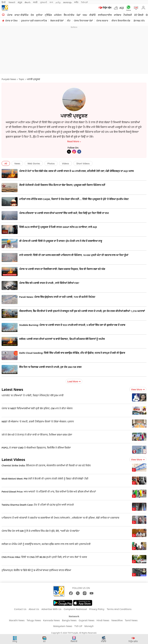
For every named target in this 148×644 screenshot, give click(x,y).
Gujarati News (87, 620)
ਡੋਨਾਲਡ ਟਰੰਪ (139, 21)
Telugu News (34, 620)
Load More (74, 381)
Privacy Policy (97, 609)
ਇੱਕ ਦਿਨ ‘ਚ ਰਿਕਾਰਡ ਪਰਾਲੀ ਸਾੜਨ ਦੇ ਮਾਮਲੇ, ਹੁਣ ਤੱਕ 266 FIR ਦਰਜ (50, 367)
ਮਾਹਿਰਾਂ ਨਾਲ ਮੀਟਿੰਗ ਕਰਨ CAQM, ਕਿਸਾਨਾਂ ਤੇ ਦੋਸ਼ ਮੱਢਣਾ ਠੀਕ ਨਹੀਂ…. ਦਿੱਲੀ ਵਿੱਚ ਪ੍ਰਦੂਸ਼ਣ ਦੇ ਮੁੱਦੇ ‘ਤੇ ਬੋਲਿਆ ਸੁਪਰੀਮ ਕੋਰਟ (74, 199)
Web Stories (34, 163)
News (17, 163)
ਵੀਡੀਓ (93, 15)
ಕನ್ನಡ (20, 2)
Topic (21, 79)
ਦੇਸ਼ (32, 15)
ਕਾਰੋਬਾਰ (118, 15)
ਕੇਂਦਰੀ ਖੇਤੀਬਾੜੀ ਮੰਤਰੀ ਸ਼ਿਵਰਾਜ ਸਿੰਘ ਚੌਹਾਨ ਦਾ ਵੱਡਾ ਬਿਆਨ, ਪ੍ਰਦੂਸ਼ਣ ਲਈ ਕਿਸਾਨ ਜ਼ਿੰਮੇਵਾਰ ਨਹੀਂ (62, 185)
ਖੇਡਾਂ (78, 15)
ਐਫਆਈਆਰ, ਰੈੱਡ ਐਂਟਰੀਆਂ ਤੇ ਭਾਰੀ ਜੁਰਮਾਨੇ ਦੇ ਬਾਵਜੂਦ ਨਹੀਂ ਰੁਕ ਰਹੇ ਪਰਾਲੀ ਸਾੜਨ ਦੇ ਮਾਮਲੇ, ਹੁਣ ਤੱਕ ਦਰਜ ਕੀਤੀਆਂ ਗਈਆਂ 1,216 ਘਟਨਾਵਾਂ (82, 311)
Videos (66, 163)
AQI (122, 8)
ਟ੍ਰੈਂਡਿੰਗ (48, 15)
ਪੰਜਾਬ (10, 15)
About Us (34, 609)
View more (138, 389)
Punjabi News (9, 79)
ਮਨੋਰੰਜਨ (58, 15)
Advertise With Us (51, 609)
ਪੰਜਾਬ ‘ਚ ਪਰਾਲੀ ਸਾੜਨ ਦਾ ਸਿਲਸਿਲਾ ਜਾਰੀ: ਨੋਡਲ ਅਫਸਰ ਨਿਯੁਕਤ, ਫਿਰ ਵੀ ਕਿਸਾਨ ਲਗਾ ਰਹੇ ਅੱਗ (62, 269)
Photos (51, 163)
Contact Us (20, 609)
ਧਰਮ (85, 15)
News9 (12, 2)
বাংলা (51, 2)
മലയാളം (67, 2)
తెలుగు (28, 2)
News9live (117, 620)
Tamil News (131, 620)
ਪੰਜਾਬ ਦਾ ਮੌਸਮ (11, 21)
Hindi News (103, 620)
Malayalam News (63, 626)
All (6, 163)
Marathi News (17, 620)
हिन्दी (4, 2)
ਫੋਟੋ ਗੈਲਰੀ (139, 15)
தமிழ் (58, 2)
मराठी (35, 2)
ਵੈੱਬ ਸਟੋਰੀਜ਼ (69, 15)
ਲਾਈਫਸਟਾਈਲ (105, 15)
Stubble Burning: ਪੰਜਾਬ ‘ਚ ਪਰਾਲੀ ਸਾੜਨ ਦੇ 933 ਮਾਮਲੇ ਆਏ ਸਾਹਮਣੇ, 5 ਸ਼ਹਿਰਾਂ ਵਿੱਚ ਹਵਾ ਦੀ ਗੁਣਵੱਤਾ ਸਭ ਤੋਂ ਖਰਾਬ (72, 325)
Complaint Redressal (75, 609)
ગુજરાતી (43, 2)
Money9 (89, 626)
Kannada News (52, 620)
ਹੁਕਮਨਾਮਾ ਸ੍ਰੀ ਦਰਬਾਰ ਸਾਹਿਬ (34, 21)
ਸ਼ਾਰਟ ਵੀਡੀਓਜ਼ (21, 15)
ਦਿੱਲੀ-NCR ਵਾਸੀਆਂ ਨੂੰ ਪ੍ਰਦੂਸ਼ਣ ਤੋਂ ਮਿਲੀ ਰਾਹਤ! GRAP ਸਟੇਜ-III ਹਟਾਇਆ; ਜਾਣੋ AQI (58, 227)
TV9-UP (84, 2)
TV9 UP (78, 626)
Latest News (12, 389)
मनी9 (76, 2)
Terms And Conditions (119, 609)
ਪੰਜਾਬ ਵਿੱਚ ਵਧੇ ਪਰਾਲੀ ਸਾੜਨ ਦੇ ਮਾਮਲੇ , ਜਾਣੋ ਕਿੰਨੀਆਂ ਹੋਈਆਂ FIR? (49, 283)
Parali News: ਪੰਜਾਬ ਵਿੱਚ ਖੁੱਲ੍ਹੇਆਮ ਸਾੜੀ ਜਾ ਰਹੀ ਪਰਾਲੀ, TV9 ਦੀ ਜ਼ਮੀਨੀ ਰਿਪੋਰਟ (57, 297)
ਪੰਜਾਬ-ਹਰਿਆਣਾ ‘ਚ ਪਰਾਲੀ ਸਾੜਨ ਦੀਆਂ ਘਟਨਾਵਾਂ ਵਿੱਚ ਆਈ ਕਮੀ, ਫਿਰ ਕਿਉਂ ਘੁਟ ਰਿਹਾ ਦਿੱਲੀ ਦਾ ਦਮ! (64, 213)
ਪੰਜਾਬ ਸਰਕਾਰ (102, 21)
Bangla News (69, 620)
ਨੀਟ (69, 21)
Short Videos (83, 163)
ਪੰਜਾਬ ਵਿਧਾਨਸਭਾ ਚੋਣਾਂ (83, 21)
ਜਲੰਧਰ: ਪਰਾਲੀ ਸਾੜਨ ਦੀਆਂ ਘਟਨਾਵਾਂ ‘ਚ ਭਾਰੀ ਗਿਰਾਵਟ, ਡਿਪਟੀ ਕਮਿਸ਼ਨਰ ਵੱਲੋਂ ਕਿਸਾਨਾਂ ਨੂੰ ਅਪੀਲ (62, 339)
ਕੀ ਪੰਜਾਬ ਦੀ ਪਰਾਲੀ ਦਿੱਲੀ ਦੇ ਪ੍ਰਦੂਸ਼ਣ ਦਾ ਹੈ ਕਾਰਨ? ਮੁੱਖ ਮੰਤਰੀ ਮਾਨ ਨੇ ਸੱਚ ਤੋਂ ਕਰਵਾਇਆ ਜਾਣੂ (61, 241)
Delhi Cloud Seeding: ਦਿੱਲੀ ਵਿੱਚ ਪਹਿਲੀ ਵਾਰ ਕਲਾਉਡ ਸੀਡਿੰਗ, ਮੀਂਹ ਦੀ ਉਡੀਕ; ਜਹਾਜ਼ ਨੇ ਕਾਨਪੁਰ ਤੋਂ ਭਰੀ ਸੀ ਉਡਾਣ (72, 353)
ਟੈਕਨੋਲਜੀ (128, 15)
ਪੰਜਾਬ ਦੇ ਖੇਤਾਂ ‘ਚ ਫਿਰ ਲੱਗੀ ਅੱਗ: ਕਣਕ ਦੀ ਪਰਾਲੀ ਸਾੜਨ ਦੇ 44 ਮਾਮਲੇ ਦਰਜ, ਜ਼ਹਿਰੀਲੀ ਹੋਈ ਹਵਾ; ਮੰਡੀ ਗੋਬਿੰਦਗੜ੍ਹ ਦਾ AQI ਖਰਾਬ (76, 171)
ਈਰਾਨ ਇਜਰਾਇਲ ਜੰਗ (121, 21)
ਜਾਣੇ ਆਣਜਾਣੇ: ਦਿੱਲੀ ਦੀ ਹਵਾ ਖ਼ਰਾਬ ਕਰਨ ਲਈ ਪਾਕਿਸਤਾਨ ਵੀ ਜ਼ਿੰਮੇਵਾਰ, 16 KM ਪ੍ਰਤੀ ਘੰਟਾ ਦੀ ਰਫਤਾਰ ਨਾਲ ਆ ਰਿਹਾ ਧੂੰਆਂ (74, 255)
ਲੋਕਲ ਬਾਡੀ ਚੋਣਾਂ (57, 21)
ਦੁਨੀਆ (39, 15)
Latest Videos (13, 459)
